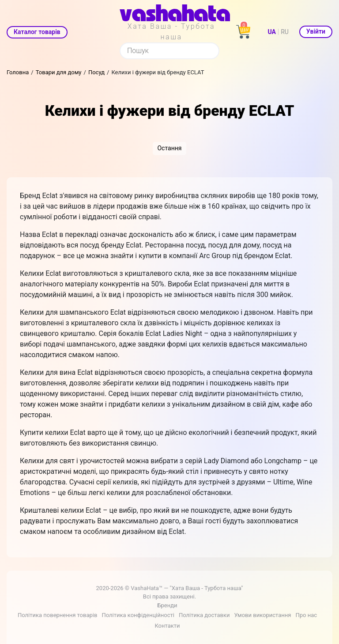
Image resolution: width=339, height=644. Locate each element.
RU (285, 32)
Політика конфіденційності (138, 615)
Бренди (167, 605)
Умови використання (262, 615)
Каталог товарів (37, 32)
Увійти (316, 31)
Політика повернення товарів (57, 615)
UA (272, 32)
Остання (169, 148)
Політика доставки (204, 615)
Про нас (306, 615)
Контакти (167, 626)
